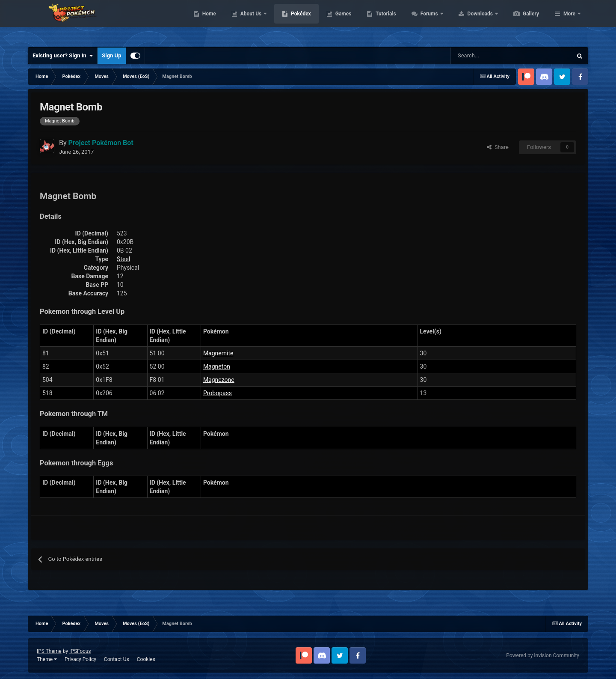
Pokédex (341, 21)
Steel (123, 259)
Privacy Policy (80, 659)
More (569, 21)
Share (498, 147)
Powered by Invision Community (543, 655)
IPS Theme (49, 651)
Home (250, 21)
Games (384, 21)
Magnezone (219, 380)
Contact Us (117, 659)
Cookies (146, 659)
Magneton (217, 366)
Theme (47, 659)
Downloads (521, 21)
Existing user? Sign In (63, 56)
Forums (470, 21)
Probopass (218, 393)
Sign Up (111, 55)
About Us (292, 21)
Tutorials (426, 21)
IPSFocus (80, 651)
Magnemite (218, 353)
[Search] (481, 56)
